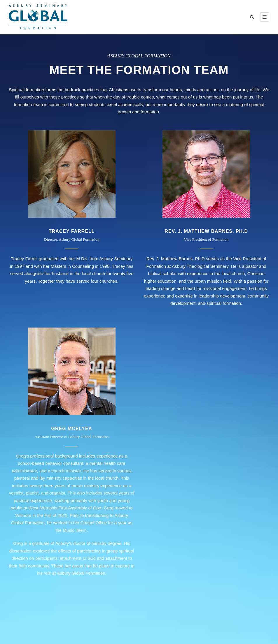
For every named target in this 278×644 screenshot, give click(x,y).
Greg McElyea (72, 429)
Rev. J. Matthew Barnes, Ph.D (206, 231)
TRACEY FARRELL (72, 231)
